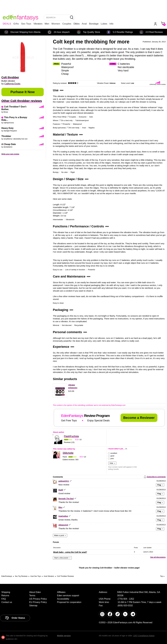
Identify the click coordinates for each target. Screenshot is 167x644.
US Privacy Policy (38, 599)
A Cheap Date (9, 144)
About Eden (35, 592)
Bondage (94, 24)
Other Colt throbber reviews (22, 101)
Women (56, 24)
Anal (84, 24)
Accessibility (63, 599)
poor (112, 459)
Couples (67, 24)
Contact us (7, 602)
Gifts (16, 24)
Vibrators (38, 24)
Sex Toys (26, 24)
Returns (5, 596)
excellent (114, 453)
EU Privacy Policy (38, 602)
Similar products (65, 379)
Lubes (104, 24)
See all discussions (158, 557)
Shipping (6, 592)
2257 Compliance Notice (144, 636)
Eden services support (68, 596)
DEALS (7, 24)
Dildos (76, 24)
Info (111, 24)
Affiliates (61, 592)
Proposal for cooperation (69, 602)
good (112, 456)
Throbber (6, 136)
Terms (32, 596)
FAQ (4, 599)
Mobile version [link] (64, 636)
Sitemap (33, 606)
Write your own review (10, 154)
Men (47, 24)
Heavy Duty (7, 128)
